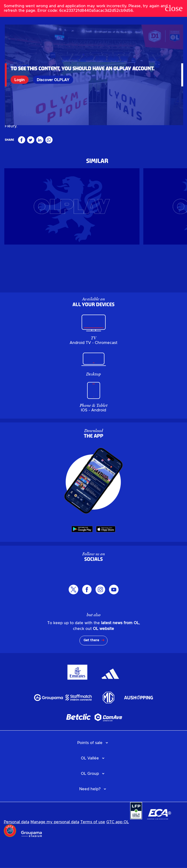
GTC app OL (118, 848)
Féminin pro (15, 144)
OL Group (90, 799)
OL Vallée (90, 784)
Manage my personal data (55, 848)
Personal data (17, 848)
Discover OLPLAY (54, 80)
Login (21, 80)
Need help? (90, 815)
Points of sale (90, 769)
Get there (91, 666)
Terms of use (93, 848)
